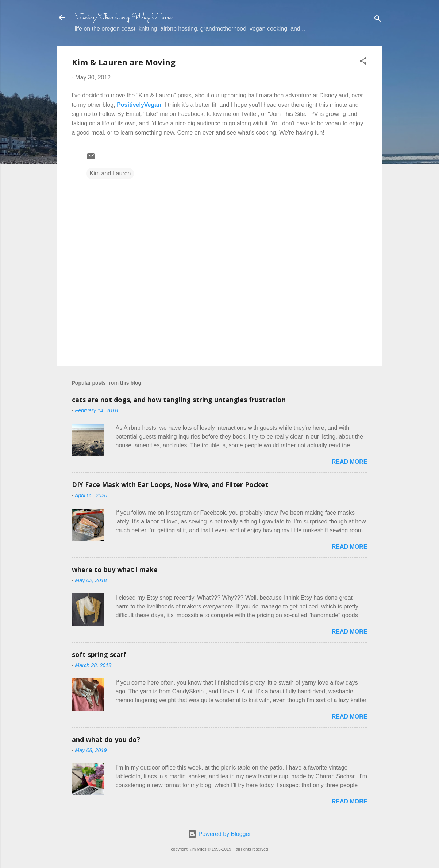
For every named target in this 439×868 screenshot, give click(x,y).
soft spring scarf (99, 654)
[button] (363, 62)
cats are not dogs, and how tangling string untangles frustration (179, 400)
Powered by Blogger (219, 834)
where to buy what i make (115, 569)
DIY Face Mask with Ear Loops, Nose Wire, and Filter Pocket (170, 484)
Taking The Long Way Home (123, 17)
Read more (350, 462)
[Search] (378, 20)
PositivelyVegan (139, 105)
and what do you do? (106, 739)
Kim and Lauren (110, 173)
